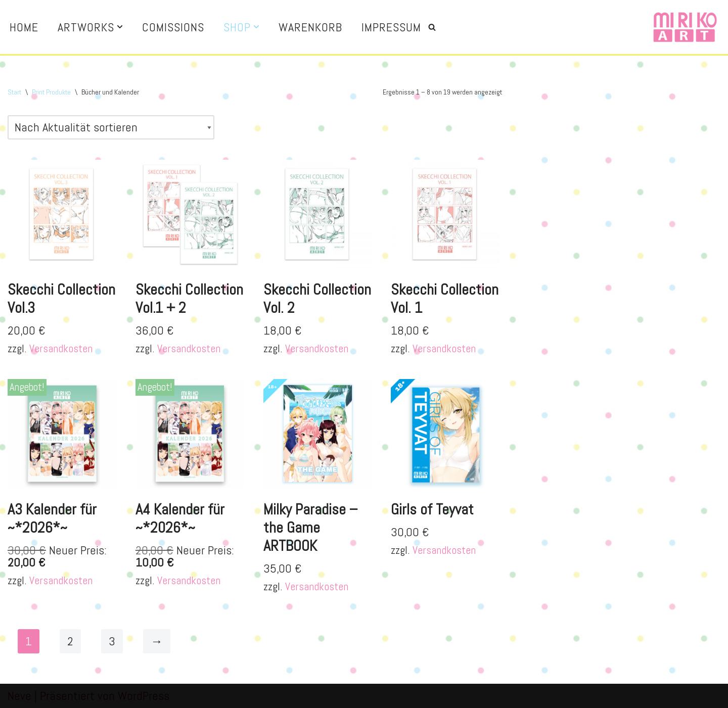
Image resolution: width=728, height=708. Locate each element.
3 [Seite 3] (112, 641)
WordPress (144, 696)
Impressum (391, 27)
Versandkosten (61, 348)
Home (24, 27)
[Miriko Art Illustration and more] (685, 27)
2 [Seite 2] (70, 641)
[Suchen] (432, 27)
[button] (120, 27)
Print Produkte (51, 92)
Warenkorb (310, 27)
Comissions (173, 27)
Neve (19, 696)
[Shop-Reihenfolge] (111, 127)
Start (14, 92)
